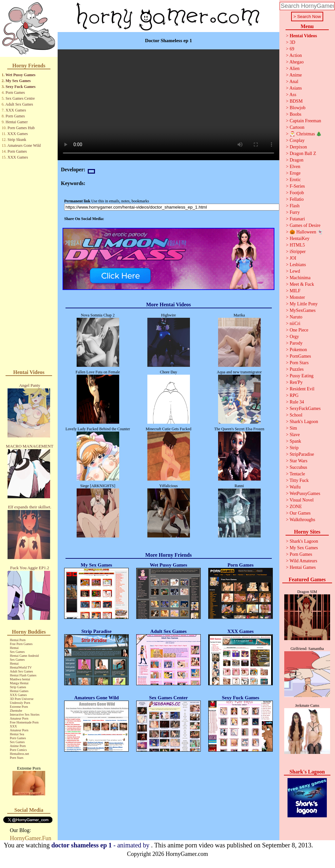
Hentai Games (19, 691)
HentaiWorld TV (21, 667)
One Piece (299, 330)
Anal (294, 82)
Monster (297, 297)
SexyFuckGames (305, 408)
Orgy (294, 337)
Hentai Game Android (24, 656)
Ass (293, 95)
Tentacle (297, 474)
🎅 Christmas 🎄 (306, 134)
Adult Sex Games (19, 104)
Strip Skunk (17, 140)
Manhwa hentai (20, 679)
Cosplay (297, 140)
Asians (296, 88)
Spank (295, 441)
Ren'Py (296, 382)
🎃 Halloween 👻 (306, 232)
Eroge (295, 173)
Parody (296, 343)
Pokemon (298, 350)
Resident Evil (302, 389)
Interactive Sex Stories (25, 715)
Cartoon (297, 127)
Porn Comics (18, 750)
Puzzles (297, 369)
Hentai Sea (17, 734)
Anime (296, 75)
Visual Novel (301, 500)
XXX (13, 726)
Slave (295, 435)
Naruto (296, 317)
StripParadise (302, 454)
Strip (294, 448)
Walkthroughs (302, 520)
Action (296, 55)
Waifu (295, 487)
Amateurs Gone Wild (24, 145)
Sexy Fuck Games (20, 87)
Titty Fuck (299, 480)
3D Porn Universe (22, 699)
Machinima (300, 278)
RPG (294, 395)
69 (292, 49)
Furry (295, 212)
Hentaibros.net (19, 754)
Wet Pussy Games (20, 75)
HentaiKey (299, 238)
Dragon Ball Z (303, 153)
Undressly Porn (20, 703)
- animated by (101, 845)
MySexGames (302, 310)
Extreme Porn (19, 707)
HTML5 (297, 245)
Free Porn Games (21, 644)
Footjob (297, 193)
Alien (295, 68)
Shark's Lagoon (304, 422)
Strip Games (18, 687)
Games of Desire (305, 225)
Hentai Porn (18, 640)
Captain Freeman (305, 121)
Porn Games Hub (21, 128)
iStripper (298, 252)
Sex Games (17, 652)
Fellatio (297, 199)
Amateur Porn (19, 718)
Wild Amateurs (303, 561)
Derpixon (298, 147)
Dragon (296, 160)
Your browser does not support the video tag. (168, 105)
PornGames (300, 356)
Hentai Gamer (17, 122)
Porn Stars (17, 758)
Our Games (300, 513)
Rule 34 (297, 402)
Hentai (14, 648)
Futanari (297, 219)
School (296, 415)
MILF (295, 291)
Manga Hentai (19, 683)
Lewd (295, 271)
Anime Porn (18, 746)
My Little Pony (304, 304)
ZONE (296, 507)
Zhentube (16, 711)
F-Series (297, 186)
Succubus (298, 467)
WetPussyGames (305, 494)
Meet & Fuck (302, 284)
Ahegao (297, 62)
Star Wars (298, 461)
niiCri (295, 323)
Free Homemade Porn (24, 722)
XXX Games (16, 110)
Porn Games (15, 93)
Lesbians (298, 265)
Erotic (295, 180)
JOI (293, 258)
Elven (295, 167)
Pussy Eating (301, 376)
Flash (294, 206)
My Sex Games (18, 81)
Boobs (295, 114)
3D (292, 42)
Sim (293, 428)
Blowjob (297, 108)
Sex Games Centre (20, 98)
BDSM (296, 101)
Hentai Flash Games (23, 675)
